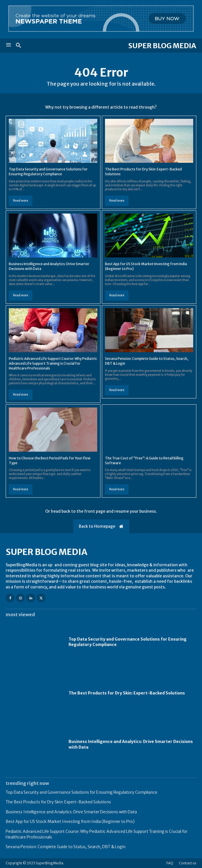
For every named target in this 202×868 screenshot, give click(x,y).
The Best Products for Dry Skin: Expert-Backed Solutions (127, 693)
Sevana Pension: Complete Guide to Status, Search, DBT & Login (66, 847)
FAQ (170, 863)
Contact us (188, 863)
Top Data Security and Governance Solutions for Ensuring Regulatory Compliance (48, 172)
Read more (21, 201)
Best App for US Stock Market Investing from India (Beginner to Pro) (70, 821)
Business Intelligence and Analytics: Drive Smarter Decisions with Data (71, 812)
